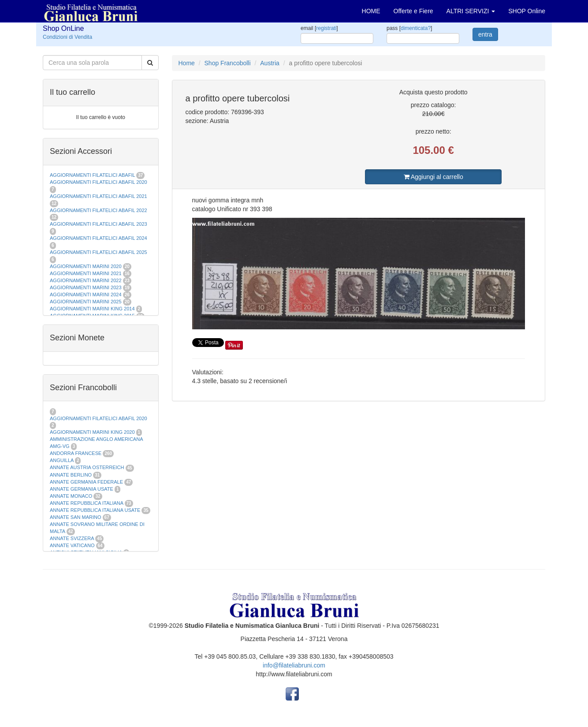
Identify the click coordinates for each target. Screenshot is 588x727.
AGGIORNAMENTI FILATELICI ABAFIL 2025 (99, 252)
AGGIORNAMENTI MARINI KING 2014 (92, 309)
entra (485, 34)
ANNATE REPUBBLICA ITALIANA (86, 503)
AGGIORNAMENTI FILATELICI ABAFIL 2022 (99, 210)
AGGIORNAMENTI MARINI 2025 (86, 302)
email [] (319, 28)
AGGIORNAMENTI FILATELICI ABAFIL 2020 (99, 182)
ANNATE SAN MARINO (76, 517)
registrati (326, 28)
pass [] (409, 28)
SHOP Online (527, 11)
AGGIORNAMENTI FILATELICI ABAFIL (93, 175)
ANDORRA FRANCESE (76, 453)
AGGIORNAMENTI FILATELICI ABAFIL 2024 (99, 238)
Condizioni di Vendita (67, 37)
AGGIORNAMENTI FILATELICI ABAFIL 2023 (99, 224)
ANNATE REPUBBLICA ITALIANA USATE (96, 510)
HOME (371, 11)
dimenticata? (416, 28)
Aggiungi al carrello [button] (434, 177)
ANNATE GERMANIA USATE (82, 489)
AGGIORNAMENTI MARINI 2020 (86, 266)
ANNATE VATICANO (72, 545)
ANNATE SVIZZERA (72, 538)
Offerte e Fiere (413, 11)
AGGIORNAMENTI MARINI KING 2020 (92, 432)
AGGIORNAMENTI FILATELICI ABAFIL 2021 (99, 196)
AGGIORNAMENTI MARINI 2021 (86, 273)
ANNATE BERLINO (71, 475)
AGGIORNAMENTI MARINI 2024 (86, 295)
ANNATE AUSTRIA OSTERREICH (87, 467)
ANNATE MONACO (71, 496)
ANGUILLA (62, 460)
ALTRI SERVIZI (471, 11)
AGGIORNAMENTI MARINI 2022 (86, 280)
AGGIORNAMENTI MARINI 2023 (86, 287)
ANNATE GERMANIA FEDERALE (86, 482)
